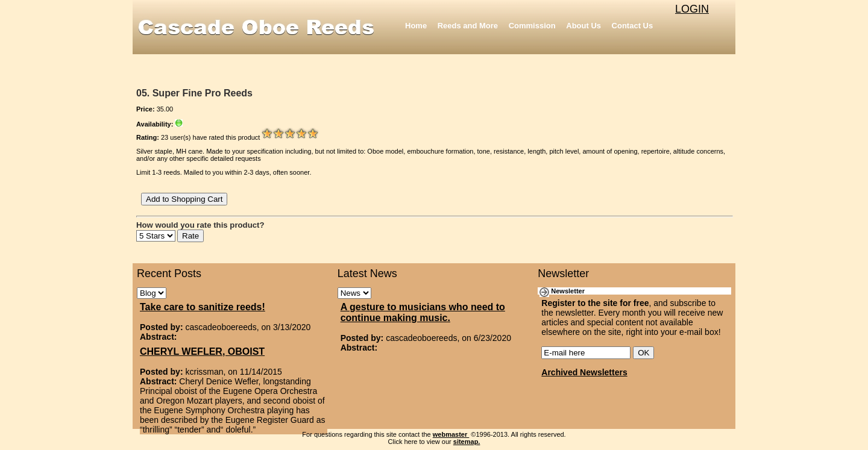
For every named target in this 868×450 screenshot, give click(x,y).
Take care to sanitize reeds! (203, 307)
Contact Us (633, 26)
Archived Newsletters (584, 372)
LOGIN (692, 9)
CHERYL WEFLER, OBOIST (202, 352)
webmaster (451, 434)
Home (416, 26)
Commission (532, 26)
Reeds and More (468, 26)
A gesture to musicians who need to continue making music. (423, 312)
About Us (583, 26)
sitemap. (467, 442)
